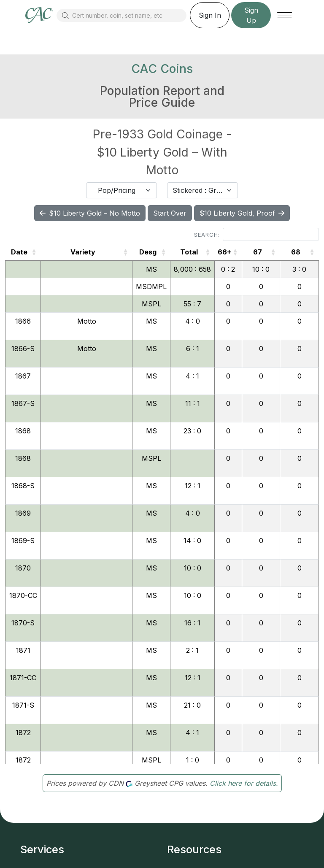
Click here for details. (244, 783)
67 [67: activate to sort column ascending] (258, 252)
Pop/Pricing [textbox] (117, 190)
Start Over (170, 213)
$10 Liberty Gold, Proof (242, 213)
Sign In (210, 15)
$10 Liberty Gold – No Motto (90, 213)
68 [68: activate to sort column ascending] (296, 252)
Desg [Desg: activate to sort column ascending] (148, 252)
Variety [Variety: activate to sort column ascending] (83, 252)
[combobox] (121, 190)
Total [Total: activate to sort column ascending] (189, 252)
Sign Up (251, 15)
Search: (256, 234)
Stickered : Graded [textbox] (197, 190)
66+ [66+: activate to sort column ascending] (224, 252)
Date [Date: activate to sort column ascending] (19, 252)
